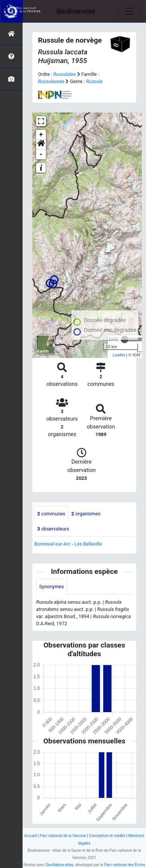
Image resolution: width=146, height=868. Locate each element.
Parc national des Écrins (125, 865)
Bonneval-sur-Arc (52, 544)
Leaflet (119, 355)
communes (51, 514)
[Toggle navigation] (129, 11)
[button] (41, 145)
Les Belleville (88, 544)
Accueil (31, 836)
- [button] (41, 154)
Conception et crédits (107, 836)
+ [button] (41, 135)
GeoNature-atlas (59, 865)
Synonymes (52, 587)
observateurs (53, 529)
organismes (86, 514)
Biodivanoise (76, 11)
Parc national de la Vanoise (63, 836)
